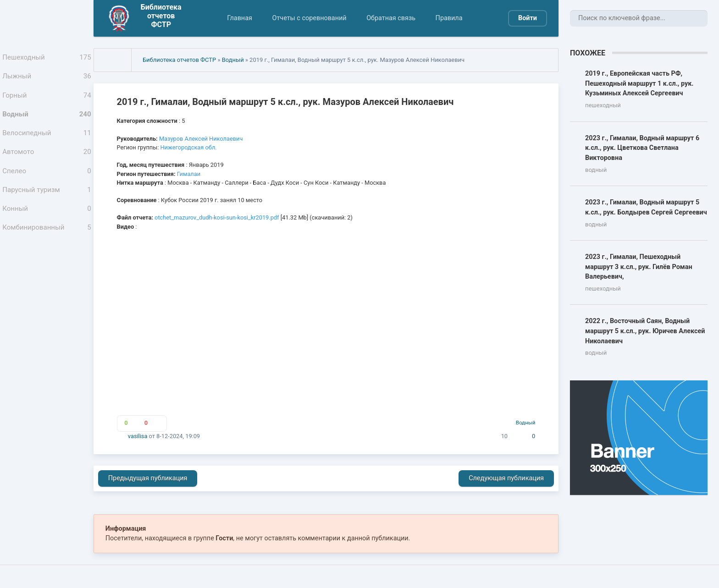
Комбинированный (47, 249)
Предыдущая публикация (148, 478)
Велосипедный (47, 143)
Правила (449, 18)
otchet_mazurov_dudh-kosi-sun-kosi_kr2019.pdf (217, 217)
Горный (47, 101)
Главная (240, 18)
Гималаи (189, 174)
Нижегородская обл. (188, 147)
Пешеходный (47, 59)
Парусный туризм (47, 207)
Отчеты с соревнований (309, 18)
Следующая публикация (506, 478)
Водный (47, 122)
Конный (47, 228)
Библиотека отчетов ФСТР (179, 60)
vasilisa (138, 436)
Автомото (47, 164)
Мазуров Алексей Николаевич (201, 139)
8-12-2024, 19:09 (178, 436)
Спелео (47, 186)
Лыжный (47, 80)
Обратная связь (391, 18)
